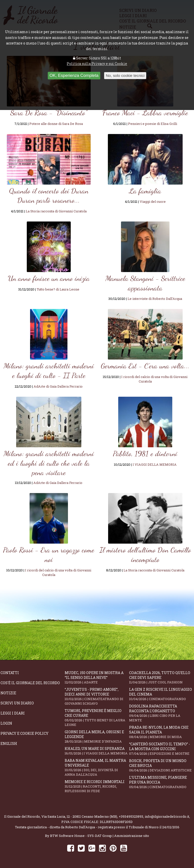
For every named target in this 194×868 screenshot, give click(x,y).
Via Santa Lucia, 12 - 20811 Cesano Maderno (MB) (79, 816)
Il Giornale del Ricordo (22, 816)
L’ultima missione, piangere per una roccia (161, 782)
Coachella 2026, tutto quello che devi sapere (161, 677)
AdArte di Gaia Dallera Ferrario (58, 386)
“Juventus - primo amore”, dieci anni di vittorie (97, 696)
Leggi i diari (13, 713)
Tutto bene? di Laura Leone (58, 289)
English (9, 743)
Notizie (8, 693)
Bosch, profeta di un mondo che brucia (161, 765)
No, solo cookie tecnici (125, 75)
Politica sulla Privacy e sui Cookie (97, 64)
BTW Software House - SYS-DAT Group (81, 836)
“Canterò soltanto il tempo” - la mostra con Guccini (161, 749)
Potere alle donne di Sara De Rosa (56, 124)
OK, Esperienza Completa (74, 75)
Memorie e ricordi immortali (97, 786)
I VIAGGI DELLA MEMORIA (155, 464)
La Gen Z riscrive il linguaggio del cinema (161, 694)
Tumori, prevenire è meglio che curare (97, 718)
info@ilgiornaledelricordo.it (167, 816)
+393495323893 (131, 816)
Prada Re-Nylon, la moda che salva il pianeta (161, 732)
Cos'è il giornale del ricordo (30, 683)
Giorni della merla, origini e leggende (97, 737)
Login (6, 723)
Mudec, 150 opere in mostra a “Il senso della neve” (97, 677)
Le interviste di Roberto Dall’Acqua (155, 299)
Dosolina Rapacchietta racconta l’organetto (161, 713)
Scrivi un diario (17, 703)
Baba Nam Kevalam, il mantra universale (97, 767)
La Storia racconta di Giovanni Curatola (56, 211)
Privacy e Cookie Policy (25, 733)
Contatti (10, 673)
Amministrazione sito (132, 836)
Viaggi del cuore (153, 202)
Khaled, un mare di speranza (97, 751)
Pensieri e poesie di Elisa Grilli (153, 124)
